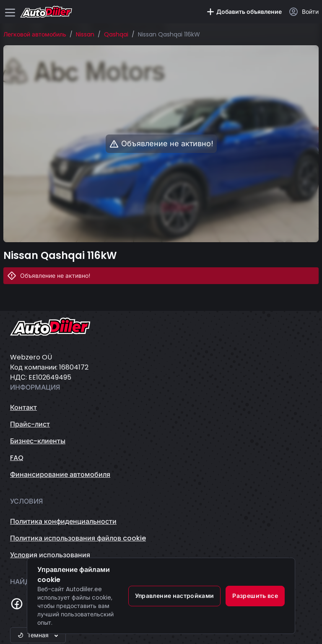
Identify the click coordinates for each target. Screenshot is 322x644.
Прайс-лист (30, 424)
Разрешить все (255, 596)
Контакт (23, 407)
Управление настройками (175, 596)
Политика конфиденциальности (63, 521)
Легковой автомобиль (35, 34)
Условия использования (50, 555)
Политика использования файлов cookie (78, 538)
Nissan (85, 34)
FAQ (17, 458)
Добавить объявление (244, 12)
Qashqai (116, 34)
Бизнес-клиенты (38, 441)
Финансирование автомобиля (60, 475)
